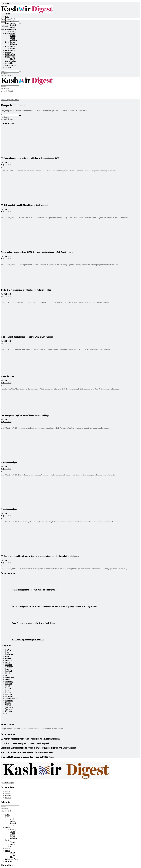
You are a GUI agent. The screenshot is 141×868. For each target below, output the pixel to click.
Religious (9, 696)
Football (13, 57)
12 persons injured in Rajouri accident (28, 640)
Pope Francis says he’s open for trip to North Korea (34, 623)
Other (12, 63)
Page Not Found (12, 100)
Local (12, 21)
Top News (9, 707)
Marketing (13, 44)
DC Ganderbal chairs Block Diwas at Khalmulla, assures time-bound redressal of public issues (40, 556)
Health (7, 51)
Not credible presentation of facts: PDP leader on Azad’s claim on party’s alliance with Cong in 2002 (54, 607)
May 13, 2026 (6, 165)
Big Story (9, 650)
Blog (11, 53)
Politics (8, 692)
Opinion (12, 46)
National (13, 23)
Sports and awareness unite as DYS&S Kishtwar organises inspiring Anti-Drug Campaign (37, 252)
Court (7, 656)
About (8, 793)
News (7, 19)
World (12, 31)
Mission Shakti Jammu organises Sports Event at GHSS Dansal (27, 337)
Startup (12, 42)
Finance (12, 34)
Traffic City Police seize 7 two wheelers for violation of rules (26, 290)
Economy (13, 36)
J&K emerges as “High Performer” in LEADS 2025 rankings (25, 415)
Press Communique (9, 462)
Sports (8, 53)
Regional (13, 29)
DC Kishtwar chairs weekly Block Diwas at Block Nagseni (24, 205)
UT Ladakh (9, 711)
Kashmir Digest (8, 783)
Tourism (13, 40)
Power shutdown (8, 376)
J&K (7, 675)
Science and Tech (11, 65)
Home (7, 4)
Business (8, 34)
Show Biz (8, 67)
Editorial (13, 48)
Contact (8, 796)
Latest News (10, 677)
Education (9, 667)
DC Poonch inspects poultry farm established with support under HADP (30, 158)
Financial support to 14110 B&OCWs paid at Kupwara (34, 590)
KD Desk (7, 162)
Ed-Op (7, 42)
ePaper (8, 798)
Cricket (12, 55)
